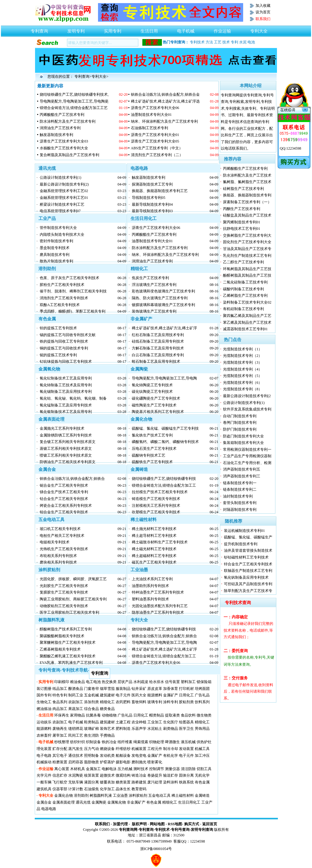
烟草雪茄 (107, 689)
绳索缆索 (141, 742)
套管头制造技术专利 (240, 503)
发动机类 (107, 756)
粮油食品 (78, 682)
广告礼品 (202, 695)
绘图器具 (186, 722)
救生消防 (91, 735)
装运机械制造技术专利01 (244, 531)
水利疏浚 (141, 682)
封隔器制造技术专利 (240, 510)
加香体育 (171, 689)
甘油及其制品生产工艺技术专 (247, 249)
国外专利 (44, 695)
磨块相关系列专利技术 (58, 562)
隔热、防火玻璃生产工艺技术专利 (160, 298)
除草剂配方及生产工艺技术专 (248, 591)
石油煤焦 (91, 789)
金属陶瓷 (139, 369)
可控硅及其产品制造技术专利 (248, 584)
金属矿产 (171, 695)
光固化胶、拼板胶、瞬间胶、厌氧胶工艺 (73, 579)
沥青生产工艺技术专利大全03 (64, 141)
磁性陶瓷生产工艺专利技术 (154, 405)
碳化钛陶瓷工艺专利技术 (152, 392)
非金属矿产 (141, 319)
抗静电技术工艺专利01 (242, 229)
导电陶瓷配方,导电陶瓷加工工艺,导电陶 (164, 378)
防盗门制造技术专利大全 (243, 436)
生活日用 (149, 29)
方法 (209, 42)
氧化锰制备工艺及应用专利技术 (66, 405)
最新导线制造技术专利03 (152, 211)
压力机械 (125, 769)
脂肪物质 (91, 762)
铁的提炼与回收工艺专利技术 (64, 341)
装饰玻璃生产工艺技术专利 (154, 311)
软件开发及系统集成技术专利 (247, 409)
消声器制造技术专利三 (242, 476)
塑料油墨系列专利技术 (150, 599)
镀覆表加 (107, 782)
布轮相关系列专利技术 (58, 556)
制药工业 (76, 695)
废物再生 (60, 729)
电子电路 (44, 756)
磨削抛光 (139, 762)
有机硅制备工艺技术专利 (243, 309)
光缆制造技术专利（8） (243, 389)
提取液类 (172, 715)
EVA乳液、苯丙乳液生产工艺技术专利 (71, 663)
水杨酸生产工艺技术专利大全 (64, 148)
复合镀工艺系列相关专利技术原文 (68, 442)
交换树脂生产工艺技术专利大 (247, 235)
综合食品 (91, 709)
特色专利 (60, 695)
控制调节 (157, 769)
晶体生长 (123, 789)
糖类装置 (123, 782)
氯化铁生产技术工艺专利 (152, 435)
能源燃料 (155, 695)
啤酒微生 (172, 742)
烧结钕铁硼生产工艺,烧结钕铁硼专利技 (164, 479)
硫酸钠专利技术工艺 (149, 455)
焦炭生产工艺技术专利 (150, 278)
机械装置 (139, 749)
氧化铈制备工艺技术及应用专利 (66, 385)
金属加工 (93, 769)
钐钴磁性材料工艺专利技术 (246, 557)
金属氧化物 (49, 369)
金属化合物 (141, 419)
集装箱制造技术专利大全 (243, 443)
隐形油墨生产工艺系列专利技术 (158, 612)
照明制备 (91, 756)
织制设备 (93, 742)
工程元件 (155, 749)
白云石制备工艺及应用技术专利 (158, 355)
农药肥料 (123, 702)
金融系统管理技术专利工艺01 (64, 198)
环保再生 (62, 715)
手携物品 (107, 735)
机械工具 (202, 749)
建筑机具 (44, 789)
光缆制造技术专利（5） (243, 376)
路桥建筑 (139, 782)
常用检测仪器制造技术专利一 (247, 449)
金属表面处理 (51, 419)
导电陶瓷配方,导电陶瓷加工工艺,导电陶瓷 (74, 101)
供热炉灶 (204, 742)
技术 (226, 42)
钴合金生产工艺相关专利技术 (64, 499)
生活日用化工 (144, 219)
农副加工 (76, 702)
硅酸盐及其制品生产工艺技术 (247, 215)
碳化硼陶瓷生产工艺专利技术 (156, 398)
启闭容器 (76, 762)
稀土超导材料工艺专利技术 (154, 536)
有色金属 (47, 319)
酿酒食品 (76, 689)
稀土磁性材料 (144, 520)
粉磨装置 (60, 762)
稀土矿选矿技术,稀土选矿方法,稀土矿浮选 (165, 101)
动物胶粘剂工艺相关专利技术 (64, 606)
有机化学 (171, 756)
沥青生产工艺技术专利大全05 (155, 141)
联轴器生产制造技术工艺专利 (248, 571)
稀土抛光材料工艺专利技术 (154, 529)
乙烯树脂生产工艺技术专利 (245, 296)
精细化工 (139, 269)
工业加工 (155, 722)
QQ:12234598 (290, 148)
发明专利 (76, 29)
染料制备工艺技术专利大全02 (247, 302)
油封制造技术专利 (238, 496)
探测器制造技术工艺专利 (152, 184)
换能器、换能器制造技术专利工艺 (160, 191)
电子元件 (123, 695)
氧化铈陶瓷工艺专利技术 (152, 385)
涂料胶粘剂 (49, 570)
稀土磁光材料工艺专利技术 (154, 549)
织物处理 (157, 742)
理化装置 (44, 749)
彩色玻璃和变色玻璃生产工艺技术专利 (163, 291)
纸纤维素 (125, 742)
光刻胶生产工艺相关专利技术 (64, 586)
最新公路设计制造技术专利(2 (247, 396)
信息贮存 (60, 775)
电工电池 (93, 682)
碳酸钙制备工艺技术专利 (243, 289)
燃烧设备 (107, 749)
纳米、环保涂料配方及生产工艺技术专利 (164, 121)
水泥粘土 (155, 729)
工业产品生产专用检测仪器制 (247, 456)
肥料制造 (123, 729)
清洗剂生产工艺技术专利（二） (157, 155)
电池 (251, 42)
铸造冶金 (139, 775)
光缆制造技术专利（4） (243, 369)
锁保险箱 (204, 682)
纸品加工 (60, 689)
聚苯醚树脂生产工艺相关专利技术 (68, 642)
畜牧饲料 (139, 702)
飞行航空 (60, 782)
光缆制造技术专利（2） (243, 356)
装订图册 (44, 689)
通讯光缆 (47, 168)
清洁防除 (188, 769)
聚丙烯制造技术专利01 (242, 222)
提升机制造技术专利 (241, 544)
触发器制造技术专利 (56, 135)
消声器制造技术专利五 (242, 469)
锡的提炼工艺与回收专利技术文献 (68, 335)
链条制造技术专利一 (240, 483)
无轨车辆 (76, 782)
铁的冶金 (109, 742)
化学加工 (107, 789)
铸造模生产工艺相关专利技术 (156, 499)
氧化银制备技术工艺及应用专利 (66, 412)
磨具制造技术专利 (55, 255)
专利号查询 (180, 830)
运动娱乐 (44, 722)
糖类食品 (107, 709)
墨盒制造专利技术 (55, 248)
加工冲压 (202, 756)
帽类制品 (157, 715)
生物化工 (44, 702)
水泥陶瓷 (76, 775)
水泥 (243, 42)
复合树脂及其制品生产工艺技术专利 (69, 155)
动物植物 (109, 715)
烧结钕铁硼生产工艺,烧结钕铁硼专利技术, (74, 94)
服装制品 (123, 689)
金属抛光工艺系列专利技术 (62, 428)
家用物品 (78, 715)
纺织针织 (78, 742)
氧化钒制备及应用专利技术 (246, 577)
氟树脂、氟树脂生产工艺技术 (247, 182)
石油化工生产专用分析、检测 (247, 463)
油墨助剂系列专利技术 (150, 586)
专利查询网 (128, 830)
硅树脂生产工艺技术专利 (243, 189)
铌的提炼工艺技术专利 (58, 355)
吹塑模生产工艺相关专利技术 (156, 512)
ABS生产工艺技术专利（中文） (157, 148)
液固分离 (91, 782)
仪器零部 (60, 789)
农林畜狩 (44, 735)
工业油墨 (139, 570)
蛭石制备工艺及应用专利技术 (156, 362)
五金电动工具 (51, 520)
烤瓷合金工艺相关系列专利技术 (66, 506)
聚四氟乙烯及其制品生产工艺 (247, 316)
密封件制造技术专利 (56, 241)
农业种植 (139, 722)
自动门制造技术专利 (240, 416)
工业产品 (47, 219)
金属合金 (47, 469)
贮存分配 (60, 749)
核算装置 (91, 775)
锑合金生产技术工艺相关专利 (64, 492)
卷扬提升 (155, 775)
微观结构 (123, 775)
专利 (234, 42)
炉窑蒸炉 (107, 762)
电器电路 (139, 168)
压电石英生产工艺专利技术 (154, 449)
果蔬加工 (76, 709)
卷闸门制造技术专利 (240, 423)
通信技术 (76, 756)
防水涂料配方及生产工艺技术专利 (68, 121)
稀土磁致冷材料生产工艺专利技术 (160, 542)
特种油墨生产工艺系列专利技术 (158, 592)
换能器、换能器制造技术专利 (247, 195)
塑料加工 (188, 682)
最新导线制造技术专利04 (152, 204)
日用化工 (186, 695)
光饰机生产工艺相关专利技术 (64, 549)
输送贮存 (171, 775)
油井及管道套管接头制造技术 (248, 550)
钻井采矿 (139, 689)
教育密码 (139, 789)
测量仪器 (172, 769)
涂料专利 (171, 702)
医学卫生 (186, 729)
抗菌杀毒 (93, 715)
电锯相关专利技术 (55, 542)
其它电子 (60, 756)
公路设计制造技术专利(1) (60, 178)
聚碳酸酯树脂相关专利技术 (62, 636)
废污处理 (155, 782)
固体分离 (186, 775)
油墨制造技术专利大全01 (151, 115)
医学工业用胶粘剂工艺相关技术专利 (69, 612)
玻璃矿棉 (91, 729)
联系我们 (102, 824)
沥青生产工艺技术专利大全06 (155, 108)
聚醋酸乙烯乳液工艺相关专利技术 (68, 656)
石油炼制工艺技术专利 (149, 128)
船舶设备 (123, 756)
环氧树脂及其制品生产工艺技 (247, 269)
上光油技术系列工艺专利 (152, 579)
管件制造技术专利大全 (58, 228)
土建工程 (123, 722)
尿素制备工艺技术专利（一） (247, 202)
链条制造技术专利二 (240, 489)
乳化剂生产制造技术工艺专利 (247, 256)
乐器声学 (139, 729)
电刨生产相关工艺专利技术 (62, 536)
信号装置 (172, 682)
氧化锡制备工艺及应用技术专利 (66, 392)
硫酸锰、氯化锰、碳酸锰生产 (248, 537)
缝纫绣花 (76, 729)
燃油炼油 (44, 709)
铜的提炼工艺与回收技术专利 (64, 348)
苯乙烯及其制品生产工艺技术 (247, 322)
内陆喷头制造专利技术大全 (62, 235)
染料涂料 (171, 782)
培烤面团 (202, 689)
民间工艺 (76, 735)
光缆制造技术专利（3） (243, 362)
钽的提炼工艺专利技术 (58, 328)
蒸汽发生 (76, 749)
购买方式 (192, 824)
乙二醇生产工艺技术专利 (243, 262)
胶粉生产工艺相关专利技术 (62, 285)
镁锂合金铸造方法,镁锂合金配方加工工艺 (74, 108)
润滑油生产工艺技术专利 (60, 128)
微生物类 (204, 715)
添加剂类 (91, 702)
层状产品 (125, 682)
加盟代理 (120, 824)
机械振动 (44, 762)
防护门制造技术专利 (240, 429)
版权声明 (139, 824)
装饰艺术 (107, 729)
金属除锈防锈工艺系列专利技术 (66, 435)
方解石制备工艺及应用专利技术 (158, 348)
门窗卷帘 (91, 689)
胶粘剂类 (186, 702)
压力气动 (91, 749)
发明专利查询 (202, 830)
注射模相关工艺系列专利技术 (156, 506)
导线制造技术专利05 (149, 198)
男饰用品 (202, 729)
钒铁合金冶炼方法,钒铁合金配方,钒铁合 (72, 479)
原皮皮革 (155, 689)
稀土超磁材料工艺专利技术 (154, 556)
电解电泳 (109, 769)
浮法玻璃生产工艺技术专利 (154, 285)
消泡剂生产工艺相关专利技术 (64, 298)
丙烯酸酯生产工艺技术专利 (62, 115)
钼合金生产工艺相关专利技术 (64, 512)
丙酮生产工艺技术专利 (242, 209)
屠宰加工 (60, 735)
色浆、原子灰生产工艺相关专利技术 (69, 278)
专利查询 (39, 29)
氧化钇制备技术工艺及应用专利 (66, 378)
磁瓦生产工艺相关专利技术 (154, 562)
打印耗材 (186, 689)
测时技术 (141, 769)
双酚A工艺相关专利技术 (60, 305)
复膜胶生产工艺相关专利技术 (64, 592)
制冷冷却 (171, 749)
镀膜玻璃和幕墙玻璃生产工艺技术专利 (163, 305)
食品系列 (60, 702)
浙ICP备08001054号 (156, 849)
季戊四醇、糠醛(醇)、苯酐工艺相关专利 (73, 311)
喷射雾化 (155, 762)
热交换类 (109, 682)
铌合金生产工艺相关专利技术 (64, 485)
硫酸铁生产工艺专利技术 (152, 462)
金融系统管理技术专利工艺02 (64, 191)
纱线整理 (62, 742)
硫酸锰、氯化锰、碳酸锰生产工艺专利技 (165, 428)
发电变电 (139, 756)
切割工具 (204, 769)
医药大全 (139, 695)
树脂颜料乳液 (51, 620)
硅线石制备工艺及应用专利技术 (158, 341)
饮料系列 (202, 702)
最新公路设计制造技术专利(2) (64, 184)
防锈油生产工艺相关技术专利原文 (68, 462)
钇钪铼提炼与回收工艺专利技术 (66, 362)
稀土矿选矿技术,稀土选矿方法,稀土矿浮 (164, 328)
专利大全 (259, 29)
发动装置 (186, 749)
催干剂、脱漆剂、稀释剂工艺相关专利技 (73, 291)
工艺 (218, 42)
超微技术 (107, 775)
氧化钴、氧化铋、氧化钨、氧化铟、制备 (73, 398)
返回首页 (210, 824)
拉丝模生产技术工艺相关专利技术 (160, 492)
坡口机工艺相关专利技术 (60, 529)
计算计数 (76, 789)
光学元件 (44, 775)
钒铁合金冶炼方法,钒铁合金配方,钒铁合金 (165, 94)
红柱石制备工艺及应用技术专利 (158, 335)
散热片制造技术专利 (56, 261)
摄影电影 (123, 762)
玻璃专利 (155, 702)
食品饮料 (188, 715)
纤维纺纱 (123, 749)
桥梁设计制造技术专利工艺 (62, 204)
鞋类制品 (91, 722)
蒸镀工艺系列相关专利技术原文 (66, 449)
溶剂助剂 (47, 269)
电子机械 (186, 29)
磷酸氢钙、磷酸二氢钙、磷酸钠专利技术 (165, 442)
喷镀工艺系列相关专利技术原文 (66, 455)
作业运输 (222, 29)
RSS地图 (175, 824)
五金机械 (91, 695)
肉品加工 (60, 709)
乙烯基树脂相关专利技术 (60, 649)
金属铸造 (139, 469)
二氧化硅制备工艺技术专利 (245, 282)
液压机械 (188, 742)
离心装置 (62, 769)
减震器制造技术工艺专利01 (245, 329)
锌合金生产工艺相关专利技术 (248, 564)
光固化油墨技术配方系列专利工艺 (160, 606)
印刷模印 (62, 682)
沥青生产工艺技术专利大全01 (155, 135)
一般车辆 (44, 782)
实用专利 (113, 29)
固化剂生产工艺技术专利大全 (247, 242)
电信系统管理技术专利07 (60, 211)
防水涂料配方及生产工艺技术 (247, 175)
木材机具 (78, 769)
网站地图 (157, 824)
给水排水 (157, 682)
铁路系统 (186, 782)
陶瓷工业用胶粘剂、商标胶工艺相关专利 (73, 599)
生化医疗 (171, 722)
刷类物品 (171, 729)
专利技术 (197, 42)
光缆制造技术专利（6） (243, 383)
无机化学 (202, 775)
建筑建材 (107, 695)
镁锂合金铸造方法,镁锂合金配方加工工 (164, 485)
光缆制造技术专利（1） (243, 349)
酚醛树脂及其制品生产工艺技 (247, 275)
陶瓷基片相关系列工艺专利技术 (158, 412)
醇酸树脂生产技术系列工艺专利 (66, 629)
